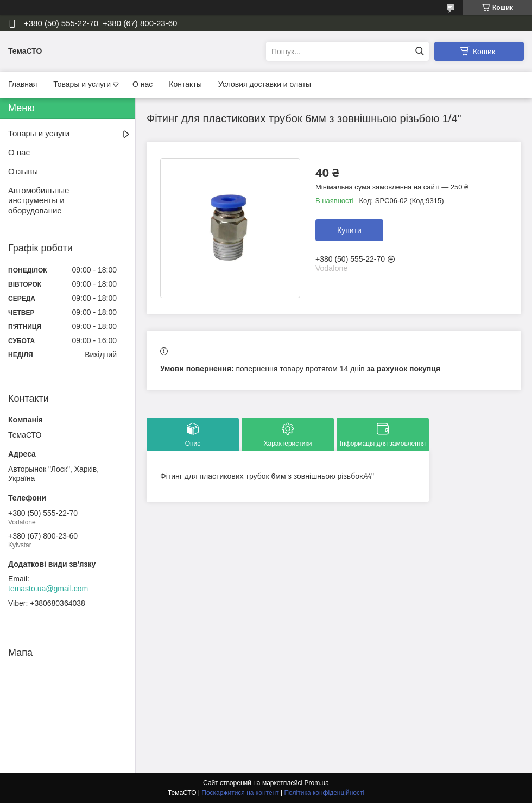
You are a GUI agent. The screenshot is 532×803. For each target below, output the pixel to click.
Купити (349, 230)
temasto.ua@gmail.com (48, 589)
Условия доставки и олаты (265, 84)
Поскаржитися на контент (240, 793)
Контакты (185, 84)
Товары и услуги (82, 84)
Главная (23, 84)
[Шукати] (419, 51)
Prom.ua (317, 783)
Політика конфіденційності (324, 793)
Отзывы (23, 171)
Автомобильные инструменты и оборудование (39, 201)
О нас (142, 84)
